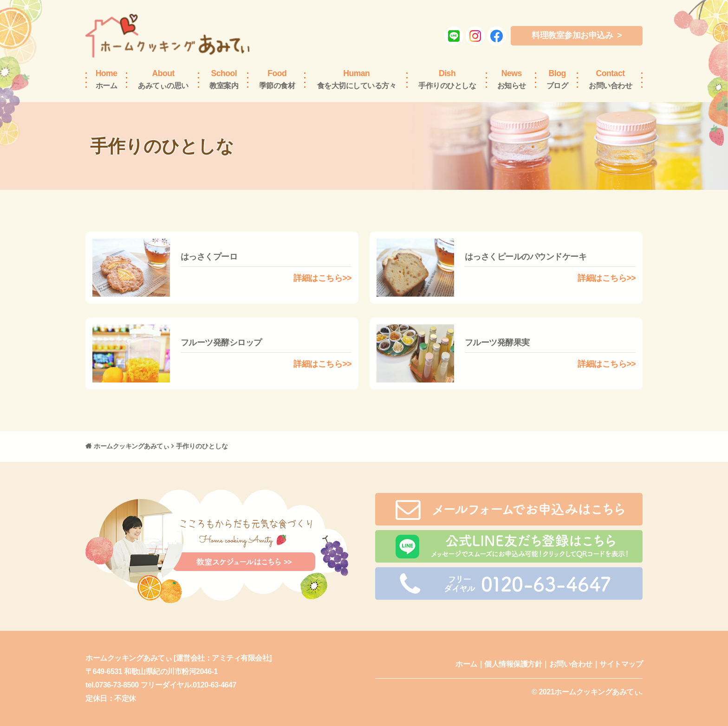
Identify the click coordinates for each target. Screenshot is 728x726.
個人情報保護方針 (513, 664)
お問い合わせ (610, 79)
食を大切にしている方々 (357, 79)
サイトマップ (621, 664)
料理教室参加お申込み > (577, 35)
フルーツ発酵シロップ (221, 343)
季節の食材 (277, 79)
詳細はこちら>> (322, 278)
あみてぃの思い (163, 79)
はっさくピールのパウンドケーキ (526, 257)
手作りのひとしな (447, 79)
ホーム (107, 79)
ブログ (557, 79)
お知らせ (512, 79)
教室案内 (224, 79)
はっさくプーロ (209, 257)
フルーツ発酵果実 (497, 343)
